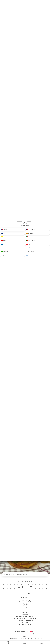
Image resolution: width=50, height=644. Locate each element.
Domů (25, 608)
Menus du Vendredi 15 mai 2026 (25, 616)
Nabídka (25, 614)
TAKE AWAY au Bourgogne (25, 620)
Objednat (8, 642)
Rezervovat (25, 642)
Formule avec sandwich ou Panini (25, 618)
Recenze (25, 612)
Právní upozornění (25, 625)
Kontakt (25, 622)
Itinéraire (42, 642)
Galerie (25, 610)
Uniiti (26, 636)
